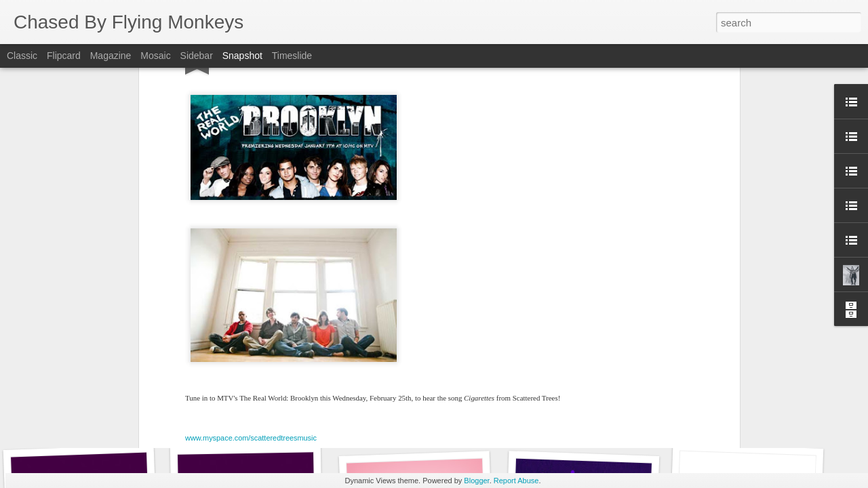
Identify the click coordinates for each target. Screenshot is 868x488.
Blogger (476, 481)
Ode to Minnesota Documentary (588, 417)
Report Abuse (516, 481)
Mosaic (155, 56)
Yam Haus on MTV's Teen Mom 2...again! (281, 424)
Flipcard (64, 56)
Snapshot (242, 56)
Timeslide (292, 56)
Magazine (111, 56)
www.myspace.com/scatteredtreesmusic (251, 243)
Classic (22, 56)
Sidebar (197, 56)
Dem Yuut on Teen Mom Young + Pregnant (113, 417)
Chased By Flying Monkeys (505, 289)
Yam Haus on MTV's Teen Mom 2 (751, 425)
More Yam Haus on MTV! (415, 419)
